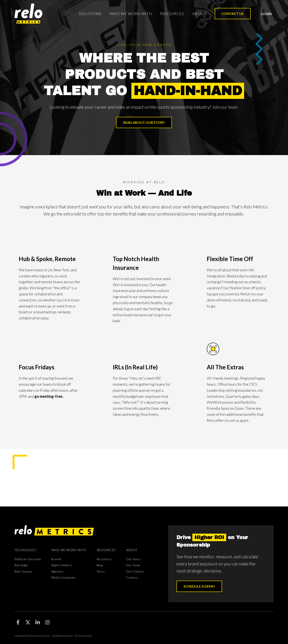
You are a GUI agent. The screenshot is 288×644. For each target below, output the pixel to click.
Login (266, 14)
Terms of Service (83, 636)
